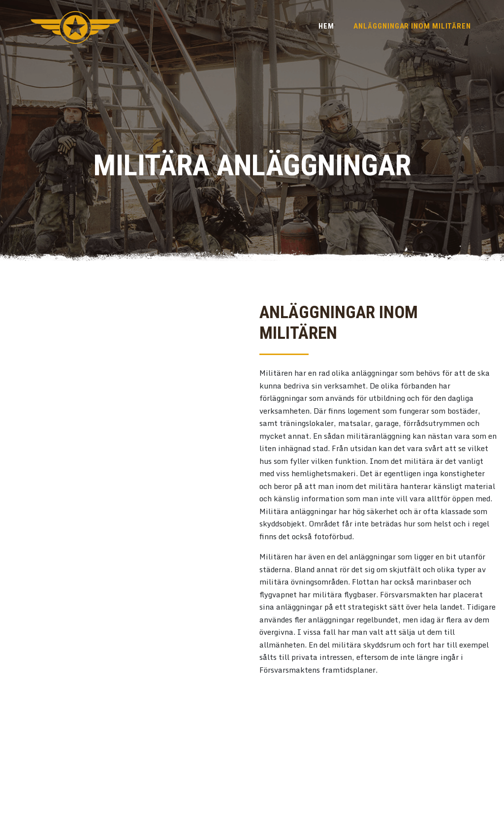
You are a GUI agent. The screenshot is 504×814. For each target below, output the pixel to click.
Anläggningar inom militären (412, 26)
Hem (326, 26)
